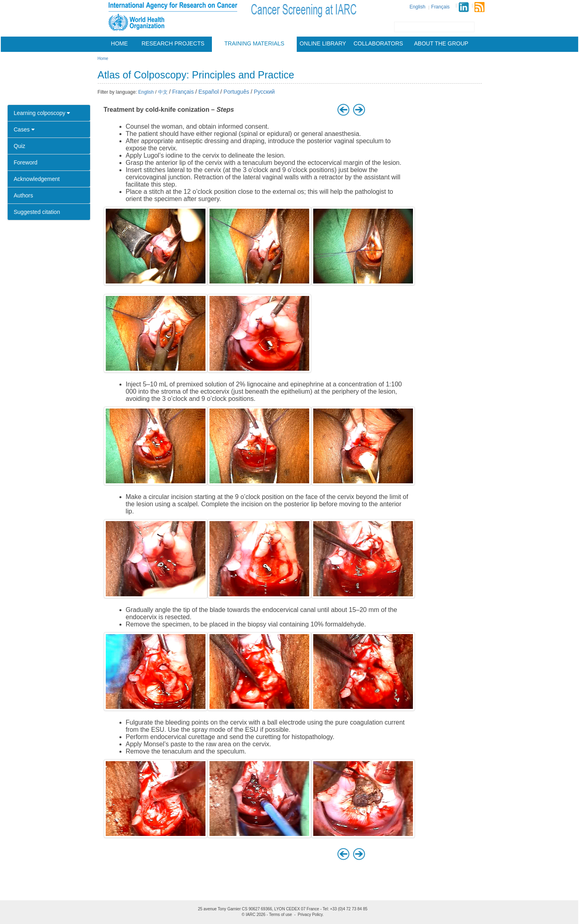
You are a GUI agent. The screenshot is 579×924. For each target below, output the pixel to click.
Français (440, 7)
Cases (24, 129)
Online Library (323, 43)
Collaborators (378, 43)
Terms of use (280, 915)
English (418, 7)
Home (119, 43)
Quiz (20, 146)
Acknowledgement (37, 179)
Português (236, 92)
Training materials (254, 43)
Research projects (173, 43)
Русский (264, 92)
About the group (441, 43)
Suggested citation (37, 212)
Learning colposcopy (42, 113)
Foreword (26, 162)
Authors (23, 195)
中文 (163, 92)
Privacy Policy (310, 915)
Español (209, 92)
